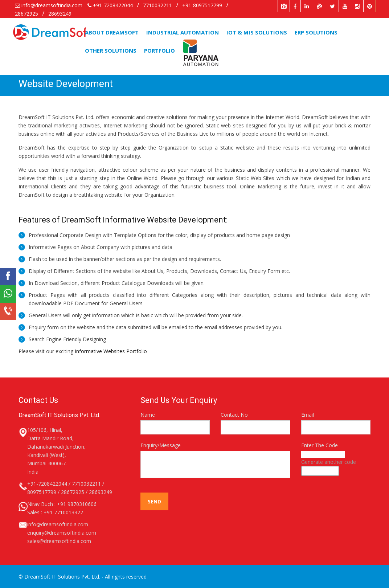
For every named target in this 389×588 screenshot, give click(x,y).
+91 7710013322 (63, 512)
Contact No (234, 415)
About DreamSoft (112, 32)
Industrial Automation (183, 32)
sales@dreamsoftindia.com (59, 541)
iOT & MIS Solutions (257, 32)
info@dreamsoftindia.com (49, 5)
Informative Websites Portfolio (111, 351)
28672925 (27, 14)
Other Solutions (111, 50)
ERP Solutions (316, 32)
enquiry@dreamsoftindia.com (62, 533)
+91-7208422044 (111, 5)
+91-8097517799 (202, 5)
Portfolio (159, 50)
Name (148, 415)
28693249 (60, 14)
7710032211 (157, 5)
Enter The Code (320, 445)
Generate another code (329, 462)
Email (308, 415)
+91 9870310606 (77, 504)
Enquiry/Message (161, 445)
